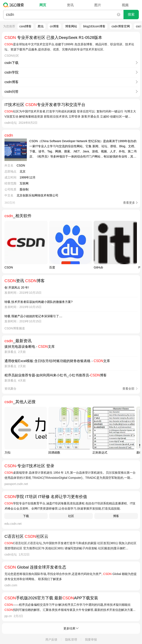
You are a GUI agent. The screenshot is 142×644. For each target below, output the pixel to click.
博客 (116, 516)
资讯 (70, 5)
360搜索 (15, 5)
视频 (125, 5)
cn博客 (54, 26)
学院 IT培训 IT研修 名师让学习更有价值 (46, 497)
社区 (71, 516)
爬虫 (41, 26)
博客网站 (71, 26)
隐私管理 (71, 640)
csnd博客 (26, 26)
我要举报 (91, 640)
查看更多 (129, 203)
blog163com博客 (94, 26)
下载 (26, 516)
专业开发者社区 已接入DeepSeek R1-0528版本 (53, 38)
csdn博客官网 (121, 26)
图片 (98, 5)
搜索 (131, 14)
